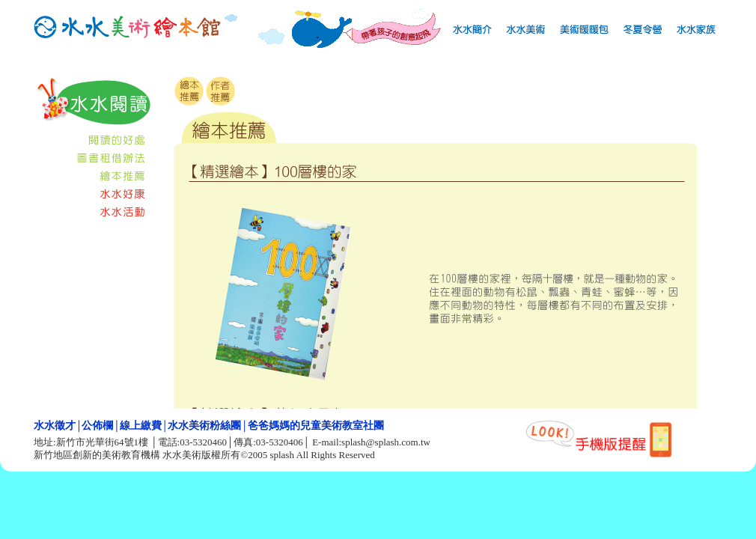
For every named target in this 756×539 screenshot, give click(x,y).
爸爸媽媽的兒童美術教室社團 (316, 426)
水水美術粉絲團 (204, 426)
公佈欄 (97, 426)
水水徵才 (55, 426)
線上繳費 (141, 426)
